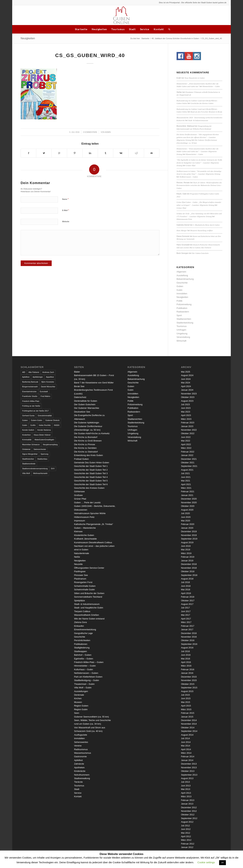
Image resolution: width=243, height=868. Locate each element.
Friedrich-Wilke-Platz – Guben (89, 662)
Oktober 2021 (188, 463)
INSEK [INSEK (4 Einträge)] (57, 425)
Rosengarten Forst (83, 582)
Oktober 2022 (188, 433)
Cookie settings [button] (206, 862)
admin (108, 132)
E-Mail (66, 210)
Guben (180, 286)
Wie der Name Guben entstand (89, 619)
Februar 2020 (188, 524)
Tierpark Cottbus (82, 611)
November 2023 (189, 394)
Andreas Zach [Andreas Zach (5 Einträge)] (48, 372)
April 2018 (186, 593)
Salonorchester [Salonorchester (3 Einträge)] (40, 449)
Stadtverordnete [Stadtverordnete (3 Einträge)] (29, 464)
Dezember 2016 (189, 633)
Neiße (77, 557)
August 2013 (187, 778)
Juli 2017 (185, 608)
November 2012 (189, 811)
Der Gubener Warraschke (87, 408)
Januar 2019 (187, 561)
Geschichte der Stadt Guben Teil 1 (91, 466)
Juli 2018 (185, 582)
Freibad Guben (81, 459)
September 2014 (189, 731)
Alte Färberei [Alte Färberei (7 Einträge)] (34, 372)
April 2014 (186, 749)
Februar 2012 (188, 844)
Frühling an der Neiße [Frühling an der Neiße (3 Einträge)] (31, 406)
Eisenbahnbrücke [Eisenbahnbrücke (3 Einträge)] (29, 391)
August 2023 (187, 401)
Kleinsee (78, 531)
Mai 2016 (185, 659)
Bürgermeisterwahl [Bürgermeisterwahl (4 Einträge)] (30, 387)
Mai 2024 (185, 383)
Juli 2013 (185, 782)
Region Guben (81, 706)
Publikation (182, 308)
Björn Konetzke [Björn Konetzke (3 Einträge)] (48, 382)
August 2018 (187, 579)
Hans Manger (182, 230)
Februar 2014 (188, 756)
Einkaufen (79, 626)
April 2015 (186, 706)
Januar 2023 (187, 426)
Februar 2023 (188, 423)
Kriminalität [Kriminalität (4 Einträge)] (27, 440)
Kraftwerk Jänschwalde (85, 539)
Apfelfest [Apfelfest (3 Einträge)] (26, 377)
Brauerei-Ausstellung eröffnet (202, 230)
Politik (180, 301)
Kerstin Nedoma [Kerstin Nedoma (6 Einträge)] (44, 430)
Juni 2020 (186, 517)
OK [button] (222, 863)
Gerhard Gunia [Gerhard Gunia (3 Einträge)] (28, 416)
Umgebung (182, 334)
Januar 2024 (187, 390)
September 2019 (189, 539)
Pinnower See (81, 575)
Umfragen (181, 330)
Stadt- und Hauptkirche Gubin (89, 608)
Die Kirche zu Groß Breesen (88, 441)
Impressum (79, 521)
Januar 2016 (187, 673)
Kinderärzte (80, 771)
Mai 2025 (185, 372)
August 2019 (187, 542)
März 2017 (186, 622)
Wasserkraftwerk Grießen (87, 615)
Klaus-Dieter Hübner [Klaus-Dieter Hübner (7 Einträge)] (42, 435)
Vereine (78, 746)
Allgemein (181, 272)
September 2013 (189, 775)
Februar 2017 (188, 626)
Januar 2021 (187, 495)
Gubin (180, 290)
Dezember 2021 (189, 459)
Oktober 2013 (188, 771)
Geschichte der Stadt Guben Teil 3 (91, 473)
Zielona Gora (80, 622)
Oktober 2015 (188, 684)
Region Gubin (81, 709)
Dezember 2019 (189, 531)
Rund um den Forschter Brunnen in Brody (206, 112)
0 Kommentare (90, 132)
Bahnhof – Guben (83, 655)
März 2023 (186, 419)
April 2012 (186, 836)
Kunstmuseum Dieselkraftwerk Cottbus (93, 542)
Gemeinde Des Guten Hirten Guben (92, 463)
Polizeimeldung (184, 304)
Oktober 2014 (188, 728)
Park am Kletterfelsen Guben (88, 677)
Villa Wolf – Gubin (83, 688)
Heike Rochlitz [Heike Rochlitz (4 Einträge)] (45, 425)
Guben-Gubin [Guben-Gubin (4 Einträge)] (37, 420)
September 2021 (189, 466)
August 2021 (187, 470)
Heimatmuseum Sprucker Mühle (90, 513)
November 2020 (189, 502)
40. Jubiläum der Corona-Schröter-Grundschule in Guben (175, 38)
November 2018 (189, 568)
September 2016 (189, 644)
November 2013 (189, 768)
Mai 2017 (185, 615)
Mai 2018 (185, 590)
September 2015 (189, 688)
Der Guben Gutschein (85, 404)
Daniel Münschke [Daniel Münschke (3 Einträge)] (48, 387)
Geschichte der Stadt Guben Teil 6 (91, 484)
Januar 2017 (187, 629)
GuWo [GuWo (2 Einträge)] (33, 425)
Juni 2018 (186, 586)
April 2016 (186, 662)
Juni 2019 (186, 546)
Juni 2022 (186, 437)
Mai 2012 (185, 833)
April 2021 (186, 484)
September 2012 (189, 818)
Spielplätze (79, 601)
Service (145, 29)
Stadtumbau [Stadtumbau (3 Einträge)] (42, 459)
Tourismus (118, 29)
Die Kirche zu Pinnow (85, 444)
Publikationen (81, 644)
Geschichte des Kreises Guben (202, 103)
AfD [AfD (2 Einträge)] (24, 372)
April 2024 (186, 386)
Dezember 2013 (189, 764)
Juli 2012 (185, 826)
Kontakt (159, 29)
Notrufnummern (82, 775)
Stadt (132, 29)
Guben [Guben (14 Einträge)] (25, 420)
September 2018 (189, 575)
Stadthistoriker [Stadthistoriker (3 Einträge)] (28, 459)
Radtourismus (81, 749)
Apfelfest (78, 760)
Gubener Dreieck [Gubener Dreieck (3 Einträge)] (52, 420)
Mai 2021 (185, 481)
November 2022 (189, 430)
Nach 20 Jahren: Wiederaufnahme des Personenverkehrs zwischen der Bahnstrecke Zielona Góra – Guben (199, 185)
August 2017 (187, 604)
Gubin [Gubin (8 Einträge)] (25, 425)
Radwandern (183, 312)
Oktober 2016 (188, 640)
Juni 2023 (186, 408)
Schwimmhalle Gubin (84, 590)
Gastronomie (80, 756)
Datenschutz (80, 397)
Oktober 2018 (188, 571)
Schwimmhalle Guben (85, 586)
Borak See (79, 386)
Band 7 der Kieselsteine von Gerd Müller (94, 383)
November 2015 (189, 680)
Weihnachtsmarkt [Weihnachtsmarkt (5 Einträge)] (40, 473)
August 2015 (187, 691)
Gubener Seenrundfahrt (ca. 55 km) (91, 717)
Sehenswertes (81, 742)
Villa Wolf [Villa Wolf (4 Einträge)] (26, 473)
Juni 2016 (186, 655)
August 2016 (187, 648)
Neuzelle (78, 564)
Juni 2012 (186, 829)
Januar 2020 (187, 528)
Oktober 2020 (188, 506)
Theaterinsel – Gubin (84, 684)
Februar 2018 (188, 597)
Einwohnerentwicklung (85, 629)
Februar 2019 (188, 557)
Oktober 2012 (188, 815)
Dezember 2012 (189, 807)
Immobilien (182, 294)
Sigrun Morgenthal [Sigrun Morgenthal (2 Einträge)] (30, 454)
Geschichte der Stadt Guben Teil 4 (91, 477)
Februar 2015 (188, 713)
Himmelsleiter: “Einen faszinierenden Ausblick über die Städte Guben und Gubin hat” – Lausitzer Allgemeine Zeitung (198, 151)
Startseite (81, 29)
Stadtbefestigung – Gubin (87, 680)
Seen (77, 713)
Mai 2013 (185, 789)
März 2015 (186, 709)
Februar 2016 (188, 669)
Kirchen (78, 698)
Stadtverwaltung (82, 778)
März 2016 (186, 666)
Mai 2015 (185, 702)
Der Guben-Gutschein (200, 253)
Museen (78, 702)
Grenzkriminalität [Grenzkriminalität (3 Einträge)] (45, 416)
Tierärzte (78, 782)
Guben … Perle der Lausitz (87, 502)
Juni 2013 (186, 786)
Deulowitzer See (82, 412)
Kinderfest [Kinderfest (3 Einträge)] (26, 435)
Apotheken (79, 768)
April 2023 (186, 415)
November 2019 (189, 535)
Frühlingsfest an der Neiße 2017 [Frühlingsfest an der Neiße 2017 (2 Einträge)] (36, 411)
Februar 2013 (188, 800)
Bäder (77, 372)
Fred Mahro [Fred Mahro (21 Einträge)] (45, 396)
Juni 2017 (186, 611)
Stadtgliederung (82, 648)
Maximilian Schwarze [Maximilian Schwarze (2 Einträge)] (31, 444)
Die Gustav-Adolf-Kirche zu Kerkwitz (92, 433)
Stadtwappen (80, 651)
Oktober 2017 (188, 601)
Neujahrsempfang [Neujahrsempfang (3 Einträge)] (50, 444)
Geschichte (182, 283)
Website (66, 221)
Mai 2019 (185, 550)
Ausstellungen (81, 691)
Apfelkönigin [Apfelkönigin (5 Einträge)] (38, 377)
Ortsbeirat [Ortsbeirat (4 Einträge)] (26, 449)
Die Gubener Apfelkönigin (87, 423)
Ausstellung (182, 275)
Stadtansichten (184, 319)
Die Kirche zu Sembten (85, 448)
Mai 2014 (185, 746)
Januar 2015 (187, 717)
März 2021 (186, 488)
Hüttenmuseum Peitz (184, 219)
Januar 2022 (187, 455)
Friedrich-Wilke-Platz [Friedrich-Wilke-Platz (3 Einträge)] (31, 401)
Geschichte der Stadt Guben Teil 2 (91, 470)
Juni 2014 (186, 742)
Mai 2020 (185, 521)
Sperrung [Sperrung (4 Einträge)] (44, 454)
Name (65, 199)
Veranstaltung (183, 337)
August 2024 (187, 375)
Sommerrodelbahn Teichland (88, 597)
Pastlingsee (80, 571)
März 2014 (186, 753)
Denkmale (79, 695)
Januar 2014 (187, 760)
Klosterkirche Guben (84, 535)
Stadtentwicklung (185, 323)
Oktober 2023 (188, 397)
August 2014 (187, 735)
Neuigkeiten (99, 29)
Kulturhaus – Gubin (83, 669)
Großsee (78, 495)
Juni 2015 (186, 698)
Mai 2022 (185, 441)
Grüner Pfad (190, 165)
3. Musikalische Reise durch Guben (206, 225)
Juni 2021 (186, 477)
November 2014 (189, 724)
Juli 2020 (185, 513)
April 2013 (186, 793)
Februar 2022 (188, 452)
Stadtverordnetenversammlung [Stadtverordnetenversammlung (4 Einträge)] (35, 469)
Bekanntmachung (185, 279)
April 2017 (186, 619)
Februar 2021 (188, 491)
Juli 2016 (185, 651)
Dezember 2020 (189, 499)
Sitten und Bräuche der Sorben (89, 593)
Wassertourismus (83, 753)
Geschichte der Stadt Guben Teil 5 (91, 481)
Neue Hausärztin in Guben (195, 78)
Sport (179, 315)
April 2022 (186, 444)
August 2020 (187, 510)
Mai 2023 (185, 412)
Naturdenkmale (82, 553)
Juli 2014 (185, 738)
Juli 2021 (185, 473)
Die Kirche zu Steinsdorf (86, 452)
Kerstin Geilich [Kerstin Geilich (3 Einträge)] (28, 430)
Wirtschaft (181, 341)
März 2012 (186, 840)
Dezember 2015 (189, 677)
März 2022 (186, 448)
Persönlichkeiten (82, 640)
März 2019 (186, 553)
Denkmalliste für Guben (86, 401)
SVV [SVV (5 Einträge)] (53, 469)
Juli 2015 (185, 695)
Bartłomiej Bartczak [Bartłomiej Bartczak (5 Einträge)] (30, 382)
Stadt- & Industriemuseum (198, 120)
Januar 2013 (187, 804)
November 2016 (189, 637)
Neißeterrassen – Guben (189, 177)
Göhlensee (79, 491)
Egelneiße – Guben (84, 659)
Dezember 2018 (189, 564)
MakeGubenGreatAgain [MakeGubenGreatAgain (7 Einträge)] (44, 440)
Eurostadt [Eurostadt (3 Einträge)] (44, 391)
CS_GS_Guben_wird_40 (90, 55)
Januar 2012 (187, 847)
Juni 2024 (186, 379)
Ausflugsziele (81, 735)
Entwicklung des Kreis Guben (88, 455)
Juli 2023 (185, 404)
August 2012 (187, 822)
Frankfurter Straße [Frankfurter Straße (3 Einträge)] (30, 396)
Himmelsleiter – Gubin (211, 86)
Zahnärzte (79, 764)
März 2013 (186, 796)
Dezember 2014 (189, 720)
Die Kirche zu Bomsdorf (86, 437)
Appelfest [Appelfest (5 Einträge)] (50, 377)
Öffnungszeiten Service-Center (89, 568)
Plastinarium (80, 579)
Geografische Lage (83, 633)
